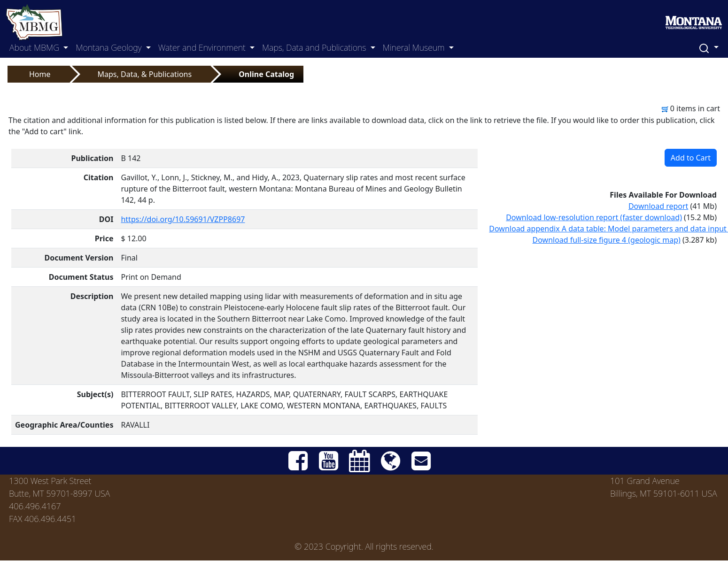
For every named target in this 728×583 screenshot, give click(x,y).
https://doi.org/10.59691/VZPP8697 (183, 219)
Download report (658, 206)
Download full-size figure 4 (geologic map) (607, 240)
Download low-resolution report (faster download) (594, 217)
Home (40, 74)
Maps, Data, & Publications (145, 74)
